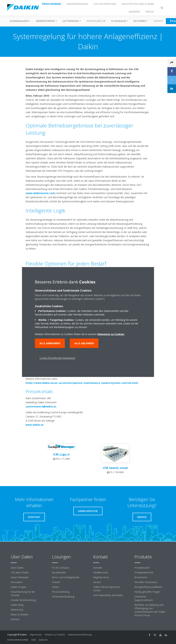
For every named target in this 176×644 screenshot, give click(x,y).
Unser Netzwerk (20, 577)
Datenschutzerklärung (80, 635)
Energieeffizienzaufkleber (148, 587)
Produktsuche (142, 568)
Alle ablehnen (84, 343)
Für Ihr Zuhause (61, 568)
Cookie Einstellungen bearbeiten (57, 358)
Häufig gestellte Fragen (147, 592)
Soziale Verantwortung (23, 600)
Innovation (17, 582)
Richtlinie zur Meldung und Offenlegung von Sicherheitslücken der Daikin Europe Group (150, 610)
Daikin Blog (17, 605)
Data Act (43, 640)
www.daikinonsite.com (40, 193)
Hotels (56, 587)
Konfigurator (96, 21)
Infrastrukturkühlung (63, 597)
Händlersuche (101, 572)
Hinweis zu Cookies (55, 635)
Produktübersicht (144, 572)
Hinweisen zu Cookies (111, 334)
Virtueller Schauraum (146, 582)
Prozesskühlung (61, 592)
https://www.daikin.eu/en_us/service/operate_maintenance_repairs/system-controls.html (82, 383)
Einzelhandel (59, 572)
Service (158, 21)
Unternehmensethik (18, 640)
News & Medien (20, 614)
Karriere (15, 619)
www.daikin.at (35, 425)
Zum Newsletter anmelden (108, 595)
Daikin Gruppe (18, 587)
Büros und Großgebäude (66, 577)
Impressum (36, 635)
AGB (34, 640)
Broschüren (141, 577)
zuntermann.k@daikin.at (41, 406)
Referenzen (17, 610)
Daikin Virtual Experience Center (107, 589)
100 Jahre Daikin (20, 572)
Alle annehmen (50, 343)
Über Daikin (17, 568)
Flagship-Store (101, 577)
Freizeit (56, 582)
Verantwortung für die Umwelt (23, 593)
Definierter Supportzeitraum (144, 598)
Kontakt (98, 568)
